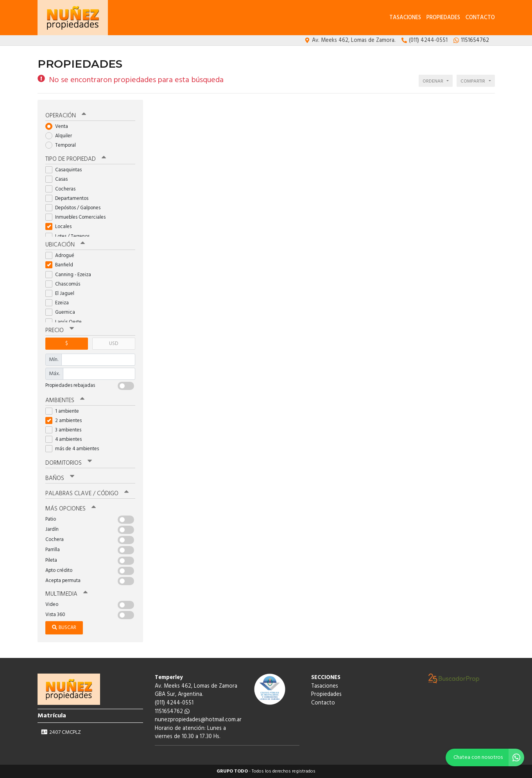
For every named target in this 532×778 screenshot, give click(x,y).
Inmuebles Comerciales (78, 217)
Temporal (63, 145)
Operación (66, 116)
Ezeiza (60, 303)
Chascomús (65, 284)
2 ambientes (66, 421)
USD (114, 344)
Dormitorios (69, 463)
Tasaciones (405, 18)
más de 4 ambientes (75, 449)
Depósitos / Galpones (75, 208)
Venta (59, 127)
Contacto (480, 18)
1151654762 (172, 712)
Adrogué (62, 256)
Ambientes (65, 401)
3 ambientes (66, 430)
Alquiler (61, 136)
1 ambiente (65, 411)
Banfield (62, 265)
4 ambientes (66, 439)
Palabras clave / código (87, 494)
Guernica (63, 312)
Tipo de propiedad (76, 159)
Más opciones (71, 509)
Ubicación (65, 245)
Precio (60, 331)
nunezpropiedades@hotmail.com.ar (198, 720)
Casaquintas (66, 170)
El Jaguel (62, 294)
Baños (60, 478)
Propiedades (443, 18)
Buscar (64, 628)
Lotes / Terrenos (70, 236)
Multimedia (66, 594)
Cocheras (63, 189)
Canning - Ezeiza (71, 275)
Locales (61, 227)
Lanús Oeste (66, 322)
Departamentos (69, 199)
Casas (59, 179)
